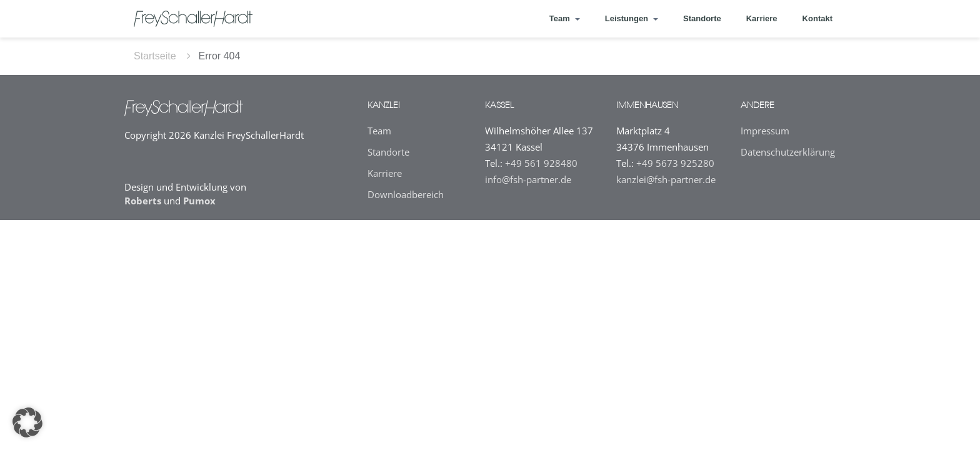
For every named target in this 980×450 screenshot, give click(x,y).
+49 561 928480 (541, 163)
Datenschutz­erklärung (788, 152)
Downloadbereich (406, 194)
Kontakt (817, 18)
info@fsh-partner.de (528, 179)
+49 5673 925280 (675, 163)
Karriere (762, 18)
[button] (27, 422)
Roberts (143, 201)
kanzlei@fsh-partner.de (666, 179)
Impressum (765, 131)
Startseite (155, 56)
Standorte (702, 18)
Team (379, 131)
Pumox (199, 201)
